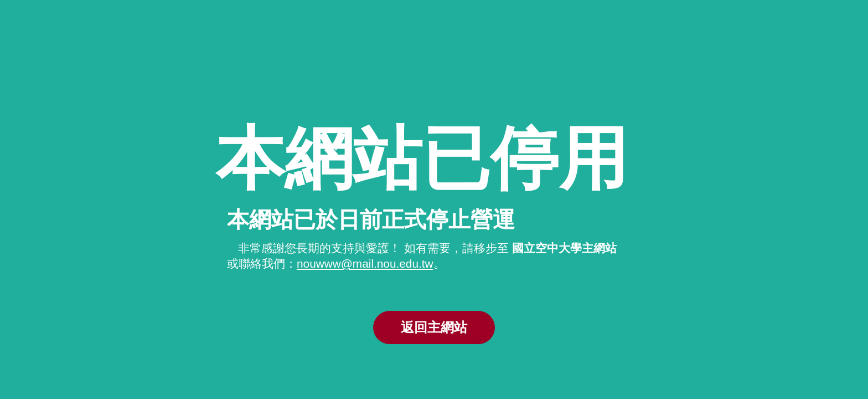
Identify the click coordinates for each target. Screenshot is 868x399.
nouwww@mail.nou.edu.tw (365, 264)
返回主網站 (434, 327)
